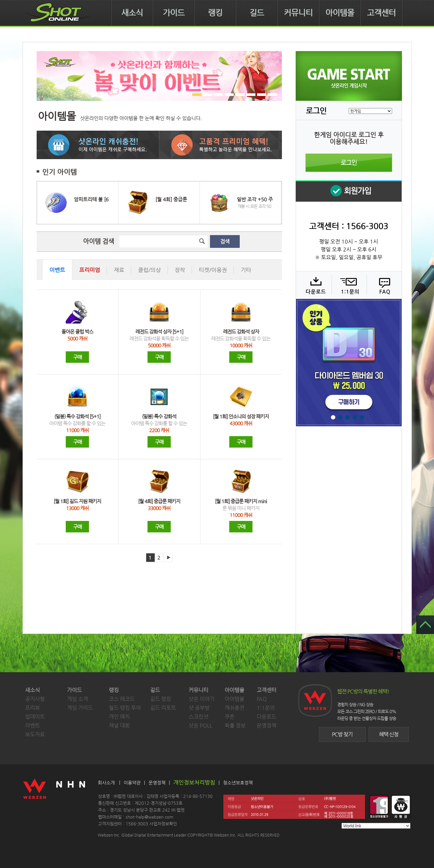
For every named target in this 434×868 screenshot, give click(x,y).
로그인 (349, 163)
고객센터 (381, 13)
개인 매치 (119, 717)
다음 (168, 558)
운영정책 (267, 725)
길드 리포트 (163, 708)
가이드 (174, 13)
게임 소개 (78, 699)
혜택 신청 (389, 734)
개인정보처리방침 (194, 782)
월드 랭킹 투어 (125, 708)
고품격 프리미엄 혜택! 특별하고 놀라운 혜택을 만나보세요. (221, 145)
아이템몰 (340, 13)
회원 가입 (349, 191)
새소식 (132, 13)
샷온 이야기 (202, 699)
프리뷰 (33, 708)
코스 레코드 (122, 699)
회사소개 (106, 783)
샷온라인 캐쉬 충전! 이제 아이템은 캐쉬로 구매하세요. (98, 145)
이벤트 (33, 725)
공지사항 (35, 699)
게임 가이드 (80, 708)
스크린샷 (199, 717)
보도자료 (35, 734)
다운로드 (313, 285)
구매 (78, 357)
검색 (225, 241)
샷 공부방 (199, 708)
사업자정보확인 (163, 824)
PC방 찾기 (342, 734)
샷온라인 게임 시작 (349, 76)
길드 (257, 13)
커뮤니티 (298, 13)
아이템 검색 (99, 241)
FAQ (383, 285)
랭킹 (215, 13)
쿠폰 (230, 717)
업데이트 (35, 717)
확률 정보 (235, 725)
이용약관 (132, 783)
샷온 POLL (200, 725)
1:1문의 (266, 708)
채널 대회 (119, 725)
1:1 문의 (348, 285)
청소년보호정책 (238, 783)
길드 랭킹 (161, 699)
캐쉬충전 (234, 708)
